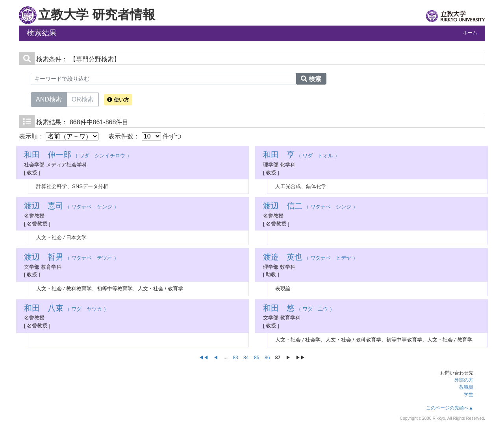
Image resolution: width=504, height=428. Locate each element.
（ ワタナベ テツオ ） (71, 258)
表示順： (59, 136)
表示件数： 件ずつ (145, 136)
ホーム (470, 33)
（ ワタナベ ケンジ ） (71, 207)
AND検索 (49, 99)
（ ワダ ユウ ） (299, 309)
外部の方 (464, 380)
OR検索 (83, 99)
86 (267, 358)
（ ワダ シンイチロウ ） (78, 156)
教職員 (466, 387)
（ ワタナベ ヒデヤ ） (310, 258)
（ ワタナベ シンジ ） (310, 207)
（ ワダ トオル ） (301, 156)
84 (246, 358)
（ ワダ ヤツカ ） (66, 309)
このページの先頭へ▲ (450, 408)
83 (235, 358)
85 (257, 358)
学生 (469, 395)
